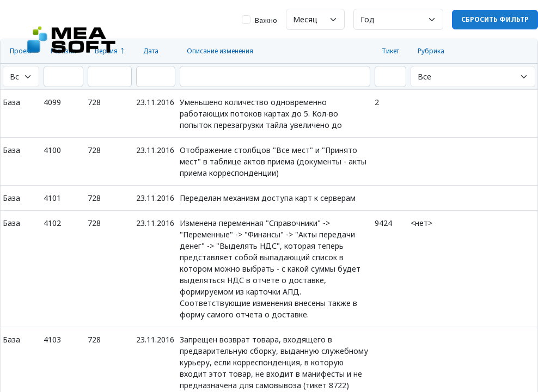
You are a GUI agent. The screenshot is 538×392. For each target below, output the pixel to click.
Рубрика (431, 51)
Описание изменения (220, 51)
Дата (151, 51)
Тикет (390, 51)
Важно (266, 20)
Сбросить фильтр (495, 19)
